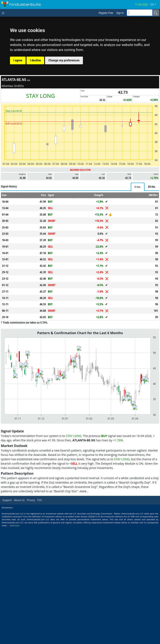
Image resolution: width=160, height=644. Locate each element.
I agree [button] (18, 60)
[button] (155, 5)
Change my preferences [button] (64, 60)
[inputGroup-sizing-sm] (140, 13)
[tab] (138, 187)
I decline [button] (35, 60)
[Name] (156, 13)
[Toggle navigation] (4, 13)
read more (14, 525)
